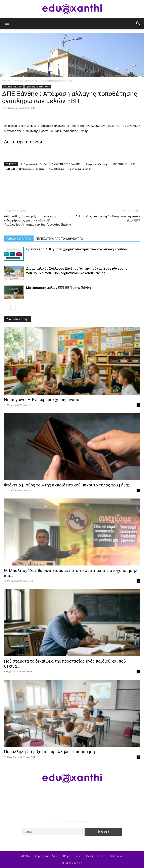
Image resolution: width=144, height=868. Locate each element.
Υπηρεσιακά (41, 856)
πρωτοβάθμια (56, 169)
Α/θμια (56, 856)
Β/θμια (67, 856)
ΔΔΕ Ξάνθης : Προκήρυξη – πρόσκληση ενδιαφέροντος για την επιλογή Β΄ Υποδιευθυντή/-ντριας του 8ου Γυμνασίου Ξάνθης (37, 220)
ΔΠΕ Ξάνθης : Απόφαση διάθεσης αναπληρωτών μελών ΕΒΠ (108, 218)
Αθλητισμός (116, 856)
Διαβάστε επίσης (17, 319)
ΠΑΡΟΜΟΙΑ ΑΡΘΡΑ (19, 239)
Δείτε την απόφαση (24, 142)
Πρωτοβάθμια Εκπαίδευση (57, 81)
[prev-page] (7, 307)
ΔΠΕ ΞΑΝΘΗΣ (120, 164)
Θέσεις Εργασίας (96, 856)
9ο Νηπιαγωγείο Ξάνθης (34, 164)
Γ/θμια (79, 856)
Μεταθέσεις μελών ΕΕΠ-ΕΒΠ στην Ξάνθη (58, 288)
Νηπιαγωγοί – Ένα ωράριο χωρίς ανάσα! (42, 400)
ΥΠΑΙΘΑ (25, 856)
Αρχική (6, 81)
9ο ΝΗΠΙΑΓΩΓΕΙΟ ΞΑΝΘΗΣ (66, 164)
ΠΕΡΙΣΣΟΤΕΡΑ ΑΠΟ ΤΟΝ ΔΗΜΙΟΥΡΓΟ (59, 239)
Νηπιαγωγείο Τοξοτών (32, 169)
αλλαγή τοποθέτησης (96, 164)
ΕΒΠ (133, 164)
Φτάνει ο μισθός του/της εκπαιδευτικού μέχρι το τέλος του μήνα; (66, 485)
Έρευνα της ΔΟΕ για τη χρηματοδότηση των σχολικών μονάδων (77, 249)
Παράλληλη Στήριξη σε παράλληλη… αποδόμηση (49, 752)
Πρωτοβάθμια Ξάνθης (81, 169)
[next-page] (13, 307)
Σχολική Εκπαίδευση (26, 81)
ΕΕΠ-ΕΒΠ (10, 169)
